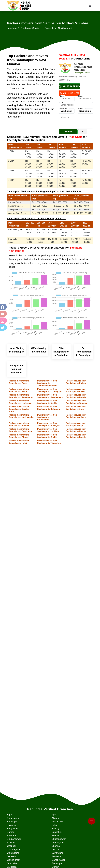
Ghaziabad (13, 863)
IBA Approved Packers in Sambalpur (17, 369)
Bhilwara (11, 835)
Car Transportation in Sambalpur (83, 352)
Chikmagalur (13, 849)
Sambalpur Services (31, 28)
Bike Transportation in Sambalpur (61, 352)
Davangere (57, 853)
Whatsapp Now (70, 86)
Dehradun (12, 856)
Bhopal (55, 835)
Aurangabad (58, 822)
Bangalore (12, 828)
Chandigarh (57, 842)
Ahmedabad (13, 818)
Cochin (55, 849)
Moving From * (64, 109)
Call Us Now (70, 93)
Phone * (81, 96)
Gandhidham (14, 860)
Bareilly (55, 828)
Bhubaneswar (14, 839)
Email (61, 102)
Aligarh (55, 818)
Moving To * (82, 109)
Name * (62, 96)
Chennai (11, 846)
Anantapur (12, 822)
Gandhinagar (58, 860)
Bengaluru (57, 832)
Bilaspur (11, 842)
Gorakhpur (57, 863)
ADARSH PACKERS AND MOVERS (83, 67)
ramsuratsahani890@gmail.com (73, 77)
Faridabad (57, 856)
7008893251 (64, 80)
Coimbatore (13, 853)
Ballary (55, 825)
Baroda (11, 832)
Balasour (12, 825)
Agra (9, 815)
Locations (12, 28)
